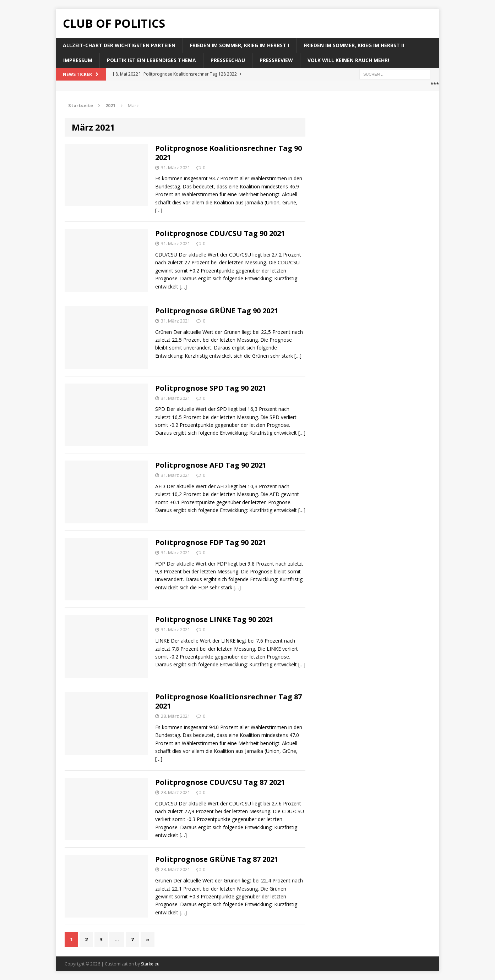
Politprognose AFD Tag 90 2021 (211, 465)
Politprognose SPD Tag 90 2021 (211, 388)
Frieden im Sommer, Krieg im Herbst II (354, 45)
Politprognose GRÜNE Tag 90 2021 (217, 311)
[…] (159, 210)
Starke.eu (150, 964)
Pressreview (276, 60)
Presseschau (228, 60)
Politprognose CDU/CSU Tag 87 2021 (220, 782)
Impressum (78, 60)
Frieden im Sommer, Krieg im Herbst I (240, 45)
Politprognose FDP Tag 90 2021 (211, 542)
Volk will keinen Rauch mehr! (348, 60)
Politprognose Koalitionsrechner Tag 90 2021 (229, 153)
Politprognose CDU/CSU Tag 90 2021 (220, 233)
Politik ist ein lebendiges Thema (151, 60)
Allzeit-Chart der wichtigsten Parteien (119, 45)
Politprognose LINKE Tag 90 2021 (214, 619)
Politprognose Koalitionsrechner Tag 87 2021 (229, 701)
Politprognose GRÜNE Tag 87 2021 (217, 859)
